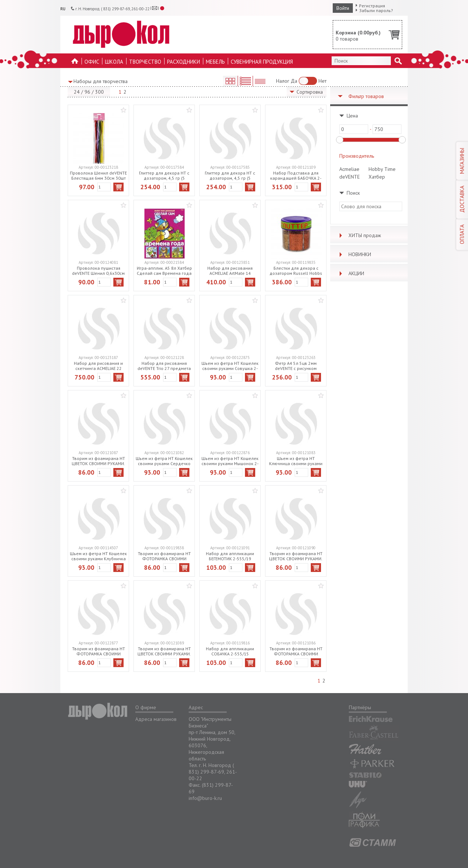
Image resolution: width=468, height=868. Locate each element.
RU (63, 9)
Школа (114, 62)
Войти (343, 8)
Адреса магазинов (156, 719)
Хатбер (377, 177)
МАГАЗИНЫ (462, 161)
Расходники (184, 62)
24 (77, 92)
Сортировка (310, 92)
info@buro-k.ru (205, 798)
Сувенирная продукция (262, 62)
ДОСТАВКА (462, 199)
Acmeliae (349, 169)
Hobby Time (382, 169)
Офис (92, 62)
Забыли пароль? (376, 10)
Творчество (145, 62)
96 (87, 92)
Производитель (357, 156)
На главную (75, 63)
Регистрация (372, 6)
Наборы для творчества (101, 81)
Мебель (215, 62)
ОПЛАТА (462, 234)
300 (99, 92)
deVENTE (350, 177)
